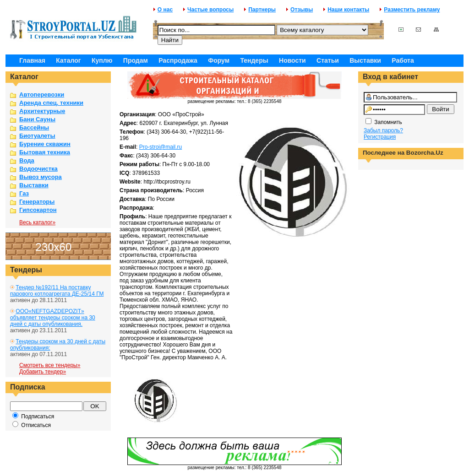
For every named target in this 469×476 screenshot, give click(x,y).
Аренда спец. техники (51, 103)
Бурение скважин (45, 144)
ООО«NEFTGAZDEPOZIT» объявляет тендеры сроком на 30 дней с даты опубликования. (53, 318)
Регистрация (380, 137)
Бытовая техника (45, 152)
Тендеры (254, 60)
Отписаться (36, 425)
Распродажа (178, 60)
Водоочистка (38, 169)
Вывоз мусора (41, 177)
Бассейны (34, 127)
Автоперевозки (42, 95)
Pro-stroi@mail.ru (161, 147)
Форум (219, 60)
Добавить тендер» (43, 372)
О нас (165, 10)
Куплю (102, 60)
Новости (292, 60)
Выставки (365, 60)
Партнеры (262, 10)
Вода (27, 160)
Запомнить (388, 122)
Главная (32, 60)
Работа (403, 60)
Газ (24, 193)
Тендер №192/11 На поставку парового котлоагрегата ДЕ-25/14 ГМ (57, 291)
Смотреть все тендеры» (50, 365)
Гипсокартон (38, 210)
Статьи (328, 60)
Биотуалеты (37, 136)
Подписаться (38, 416)
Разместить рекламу (412, 10)
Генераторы (37, 202)
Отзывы (302, 10)
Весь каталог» (37, 222)
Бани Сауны (37, 119)
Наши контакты (348, 10)
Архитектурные (42, 111)
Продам (136, 60)
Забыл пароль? (383, 130)
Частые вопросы (210, 10)
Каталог (68, 60)
